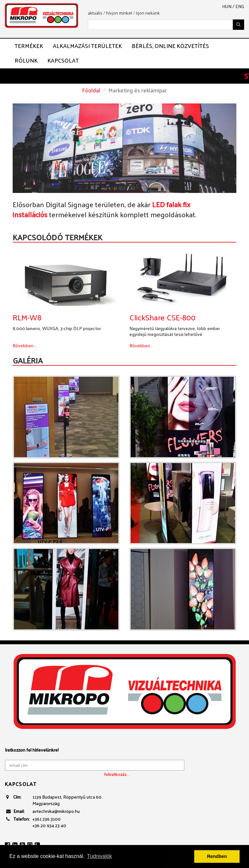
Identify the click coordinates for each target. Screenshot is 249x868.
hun (227, 6)
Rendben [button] (217, 856)
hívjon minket (119, 13)
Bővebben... (24, 345)
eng (240, 6)
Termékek (29, 46)
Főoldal (91, 90)
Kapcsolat (63, 60)
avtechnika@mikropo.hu (56, 811)
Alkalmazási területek (87, 46)
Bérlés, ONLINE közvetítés (170, 46)
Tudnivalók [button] (100, 856)
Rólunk (26, 60)
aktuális (95, 13)
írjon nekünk (148, 13)
